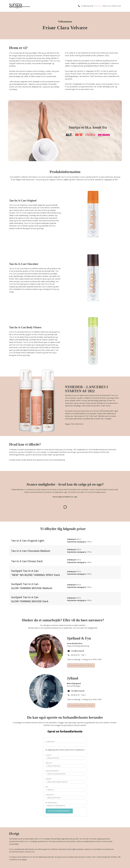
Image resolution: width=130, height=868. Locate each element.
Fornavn (49, 755)
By (47, 787)
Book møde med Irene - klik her (81, 665)
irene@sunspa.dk (78, 651)
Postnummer (50, 795)
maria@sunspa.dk (78, 691)
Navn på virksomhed (52, 771)
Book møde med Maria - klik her (81, 705)
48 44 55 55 (98, 6)
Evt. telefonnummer (51, 803)
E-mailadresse (50, 742)
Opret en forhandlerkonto (59, 811)
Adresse (49, 779)
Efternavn (49, 763)
